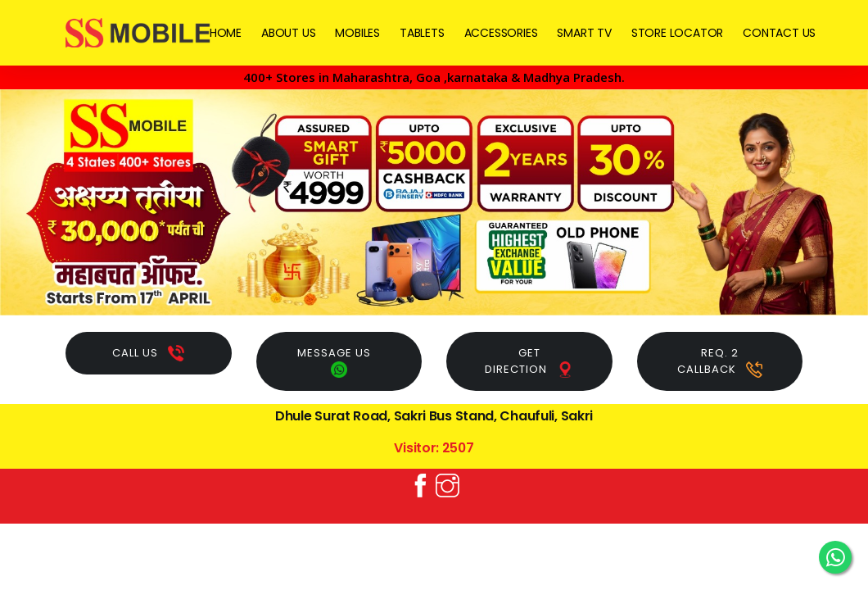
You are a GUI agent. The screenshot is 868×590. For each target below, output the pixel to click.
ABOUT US (288, 33)
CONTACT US (779, 33)
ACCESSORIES (501, 33)
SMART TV (584, 33)
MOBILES (357, 33)
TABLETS (422, 33)
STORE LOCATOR (677, 33)
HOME (226, 33)
